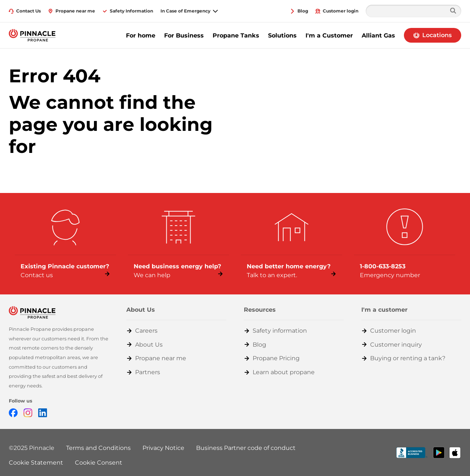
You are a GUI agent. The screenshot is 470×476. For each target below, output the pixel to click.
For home (141, 35)
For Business (184, 35)
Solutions (282, 35)
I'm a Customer (329, 35)
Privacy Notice (163, 448)
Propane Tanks (236, 35)
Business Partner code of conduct (246, 448)
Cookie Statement (36, 463)
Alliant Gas (378, 35)
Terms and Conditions (98, 448)
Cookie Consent (99, 463)
